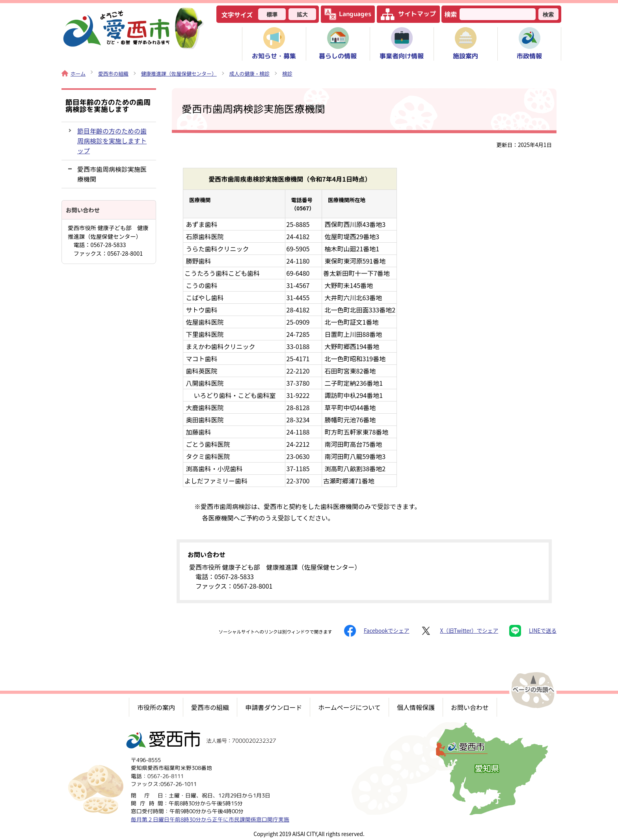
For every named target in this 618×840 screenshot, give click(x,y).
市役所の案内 (156, 707)
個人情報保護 (416, 707)
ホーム (74, 73)
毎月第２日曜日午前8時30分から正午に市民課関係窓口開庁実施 (210, 819)
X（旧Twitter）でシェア (459, 631)
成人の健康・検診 (249, 73)
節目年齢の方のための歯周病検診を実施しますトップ (112, 141)
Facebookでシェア (377, 631)
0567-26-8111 (166, 776)
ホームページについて (349, 707)
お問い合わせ (470, 707)
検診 (287, 73)
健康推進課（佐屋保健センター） (179, 73)
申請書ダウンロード (274, 707)
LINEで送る (533, 631)
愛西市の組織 (113, 73)
